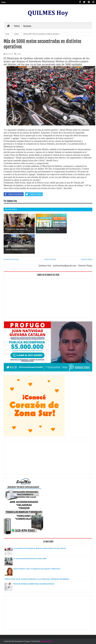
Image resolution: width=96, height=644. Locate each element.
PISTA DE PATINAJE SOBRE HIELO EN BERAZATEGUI (34, 584)
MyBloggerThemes (47, 641)
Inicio (4, 2)
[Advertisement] (48, 299)
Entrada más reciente (11, 259)
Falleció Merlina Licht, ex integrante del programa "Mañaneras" (37, 569)
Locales (19, 54)
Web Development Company (21, 641)
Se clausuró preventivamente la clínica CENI (30, 559)
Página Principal (50, 259)
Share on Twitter (33, 194)
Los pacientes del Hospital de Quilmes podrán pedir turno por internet (40, 548)
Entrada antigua (87, 259)
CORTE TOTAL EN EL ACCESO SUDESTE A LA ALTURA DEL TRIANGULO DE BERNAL (37, 579)
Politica (17, 26)
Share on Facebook (13, 194)
